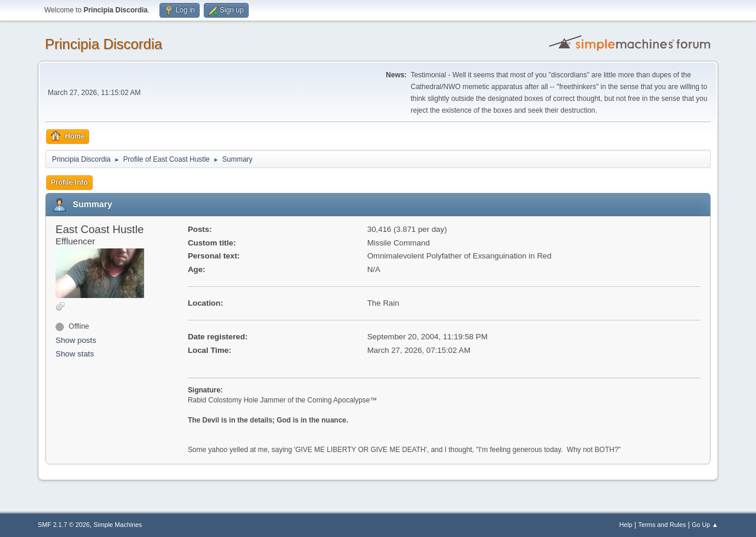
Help (626, 525)
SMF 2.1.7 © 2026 (64, 525)
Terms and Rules (662, 525)
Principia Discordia (104, 44)
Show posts (76, 340)
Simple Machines (118, 525)
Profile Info (69, 182)
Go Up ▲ (705, 525)
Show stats (75, 354)
